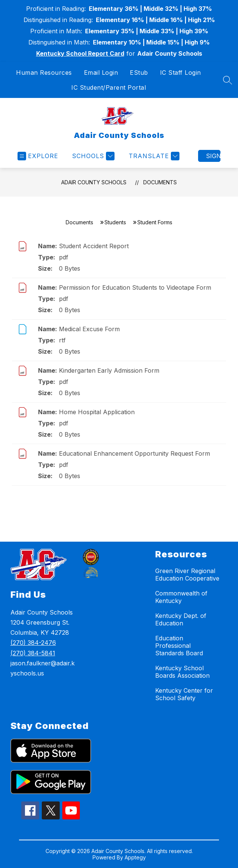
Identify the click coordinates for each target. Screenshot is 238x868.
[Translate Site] (153, 156)
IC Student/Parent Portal (109, 87)
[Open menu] (38, 156)
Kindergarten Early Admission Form (109, 370)
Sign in (213, 156)
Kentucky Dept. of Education (181, 619)
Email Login (101, 73)
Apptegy (135, 857)
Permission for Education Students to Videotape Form (135, 287)
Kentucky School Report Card (80, 53)
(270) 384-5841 (33, 653)
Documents (160, 182)
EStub (139, 73)
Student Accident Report (94, 246)
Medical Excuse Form (89, 329)
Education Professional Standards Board (179, 646)
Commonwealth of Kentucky (181, 597)
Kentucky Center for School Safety (184, 694)
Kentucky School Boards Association (182, 672)
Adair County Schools (94, 182)
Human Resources (44, 73)
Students (115, 222)
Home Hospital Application (97, 412)
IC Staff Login (181, 73)
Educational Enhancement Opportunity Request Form (134, 453)
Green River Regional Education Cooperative (187, 575)
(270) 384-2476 (33, 643)
